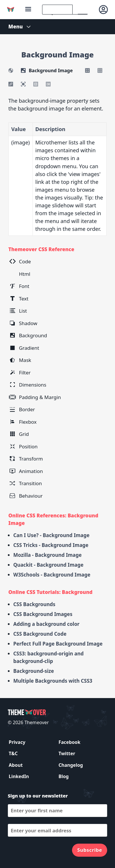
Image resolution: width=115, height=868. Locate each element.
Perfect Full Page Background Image (58, 644)
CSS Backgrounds (34, 604)
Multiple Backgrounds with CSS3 (53, 681)
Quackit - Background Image (48, 565)
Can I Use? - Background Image (51, 535)
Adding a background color (46, 624)
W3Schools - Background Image (52, 575)
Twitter (67, 753)
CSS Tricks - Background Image (51, 545)
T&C (13, 753)
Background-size (34, 671)
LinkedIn (19, 776)
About (16, 765)
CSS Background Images (43, 614)
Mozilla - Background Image (48, 555)
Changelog (71, 765)
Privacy (17, 742)
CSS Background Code (40, 634)
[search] (57, 10)
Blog (63, 776)
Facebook (69, 742)
